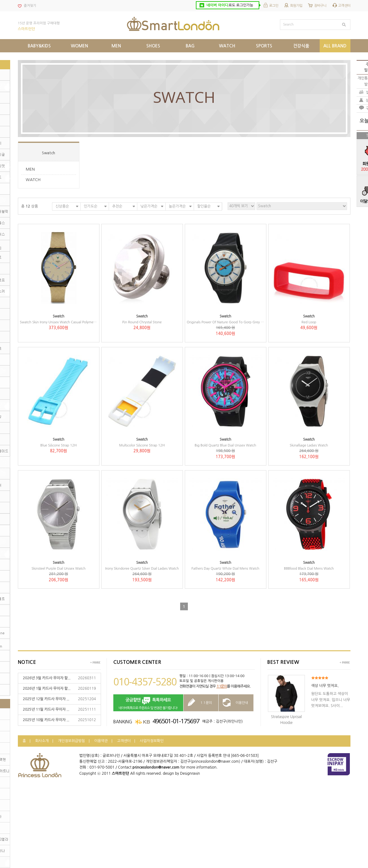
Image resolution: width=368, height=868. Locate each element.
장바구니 (320, 6)
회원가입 (296, 6)
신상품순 (62, 206)
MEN (30, 169)
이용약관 (101, 741)
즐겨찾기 (30, 6)
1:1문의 (222, 686)
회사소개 (42, 741)
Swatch (49, 153)
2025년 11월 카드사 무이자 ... (46, 709)
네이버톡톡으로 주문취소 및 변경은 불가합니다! (148, 703)
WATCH (33, 180)
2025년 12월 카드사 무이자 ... (46, 699)
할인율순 (204, 206)
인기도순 (91, 206)
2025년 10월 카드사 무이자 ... (46, 720)
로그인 (274, 6)
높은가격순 (177, 206)
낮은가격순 (149, 206)
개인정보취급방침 (71, 741)
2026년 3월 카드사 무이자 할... (47, 678)
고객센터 (344, 6)
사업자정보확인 (152, 741)
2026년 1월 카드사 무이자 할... (47, 688)
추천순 (117, 206)
